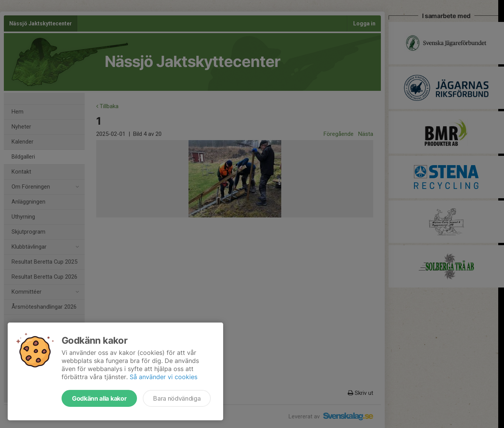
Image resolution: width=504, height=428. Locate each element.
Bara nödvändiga (177, 398)
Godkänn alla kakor (99, 398)
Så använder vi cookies (164, 377)
